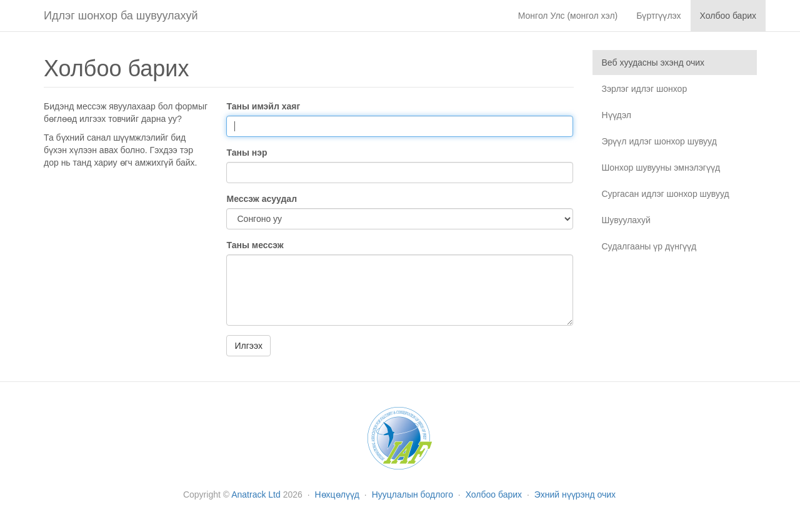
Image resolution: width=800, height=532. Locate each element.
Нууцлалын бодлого (414, 494)
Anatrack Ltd (256, 494)
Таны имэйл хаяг (263, 106)
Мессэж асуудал (262, 199)
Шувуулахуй (626, 220)
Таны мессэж (255, 245)
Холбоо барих (495, 494)
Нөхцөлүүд (338, 494)
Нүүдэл (617, 115)
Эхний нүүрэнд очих (575, 494)
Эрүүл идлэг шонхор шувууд (659, 141)
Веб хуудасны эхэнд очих (653, 63)
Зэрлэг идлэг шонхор (645, 89)
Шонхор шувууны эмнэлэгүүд (661, 168)
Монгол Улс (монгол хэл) (568, 16)
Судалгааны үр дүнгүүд (649, 246)
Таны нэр (247, 153)
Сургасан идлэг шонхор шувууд (666, 194)
